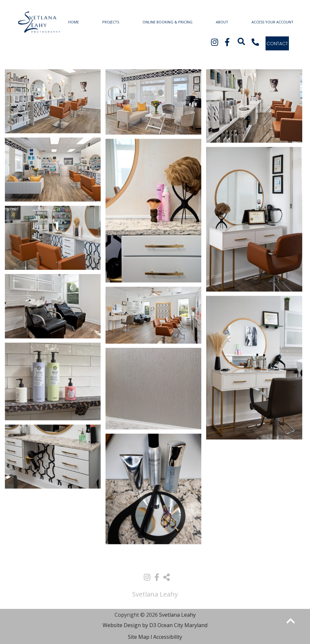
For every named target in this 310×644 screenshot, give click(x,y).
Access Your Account (273, 22)
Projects (111, 22)
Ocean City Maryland (182, 625)
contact (277, 44)
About (222, 22)
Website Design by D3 (129, 625)
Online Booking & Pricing (167, 22)
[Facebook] (226, 42)
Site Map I (140, 637)
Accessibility (168, 637)
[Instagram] (215, 42)
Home (74, 22)
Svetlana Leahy (177, 615)
